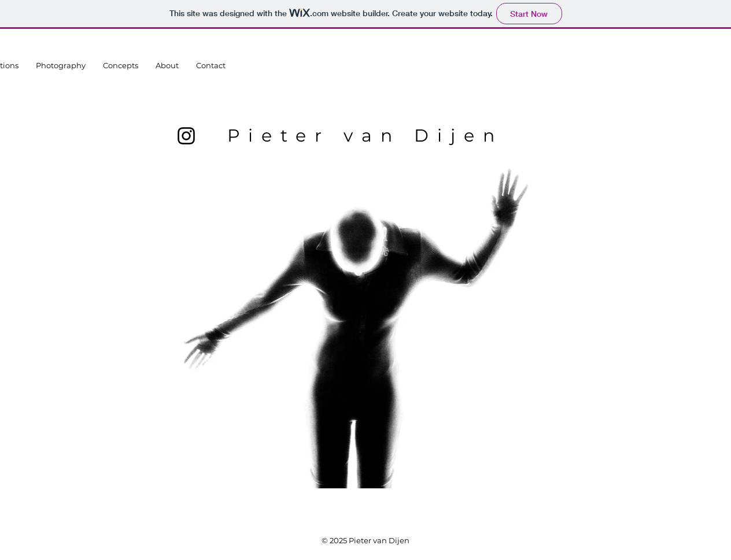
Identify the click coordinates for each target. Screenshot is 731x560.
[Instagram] (186, 136)
